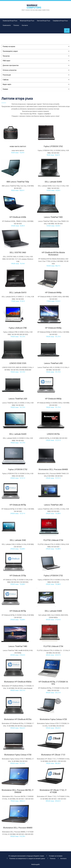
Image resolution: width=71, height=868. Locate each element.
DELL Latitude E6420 (18, 434)
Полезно (16, 25)
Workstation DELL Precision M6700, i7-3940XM (18, 791)
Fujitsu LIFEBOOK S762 (53, 147)
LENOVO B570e (53, 434)
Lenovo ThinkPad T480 (18, 647)
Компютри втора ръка (10, 21)
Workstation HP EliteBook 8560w (18, 682)
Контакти (25, 25)
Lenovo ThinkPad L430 (53, 363)
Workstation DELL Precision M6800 (18, 828)
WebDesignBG (35, 863)
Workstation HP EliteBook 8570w (18, 720)
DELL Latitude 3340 (18, 540)
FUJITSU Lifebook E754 (53, 647)
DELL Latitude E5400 (53, 611)
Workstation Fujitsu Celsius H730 (18, 755)
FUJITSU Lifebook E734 (53, 540)
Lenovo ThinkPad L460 (53, 505)
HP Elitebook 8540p (53, 328)
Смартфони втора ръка (60, 21)
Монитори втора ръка (27, 21)
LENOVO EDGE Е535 (18, 363)
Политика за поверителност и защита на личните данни (27, 857)
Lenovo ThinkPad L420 (18, 399)
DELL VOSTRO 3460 (18, 253)
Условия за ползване (56, 855)
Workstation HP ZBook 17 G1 (53, 755)
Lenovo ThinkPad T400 (53, 217)
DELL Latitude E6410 (18, 293)
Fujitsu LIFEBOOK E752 (18, 470)
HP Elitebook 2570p (18, 576)
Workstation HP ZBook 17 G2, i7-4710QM (53, 791)
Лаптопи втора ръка (43, 21)
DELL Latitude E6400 (53, 182)
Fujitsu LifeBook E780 (18, 328)
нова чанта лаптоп (18, 147)
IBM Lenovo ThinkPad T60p (18, 182)
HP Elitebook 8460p (53, 399)
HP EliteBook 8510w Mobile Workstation (53, 254)
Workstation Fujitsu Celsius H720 (53, 720)
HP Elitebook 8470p (18, 505)
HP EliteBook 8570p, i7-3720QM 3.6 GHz (53, 683)
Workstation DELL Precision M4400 (53, 470)
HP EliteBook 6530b (18, 217)
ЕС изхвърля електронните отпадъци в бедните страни (26, 855)
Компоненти (7, 25)
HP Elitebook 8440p (53, 293)
